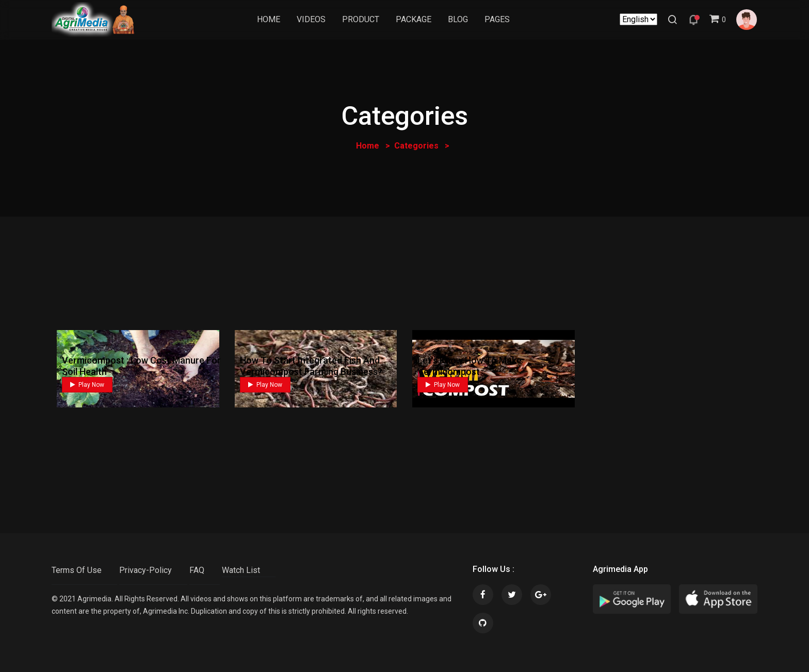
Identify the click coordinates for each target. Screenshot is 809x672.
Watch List (241, 570)
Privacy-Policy (145, 570)
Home (269, 20)
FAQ (197, 570)
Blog (458, 20)
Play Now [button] (87, 385)
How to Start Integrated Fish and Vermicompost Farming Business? (311, 366)
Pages (498, 20)
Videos (312, 20)
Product (361, 20)
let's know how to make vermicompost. (470, 366)
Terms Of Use (77, 570)
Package (414, 20)
